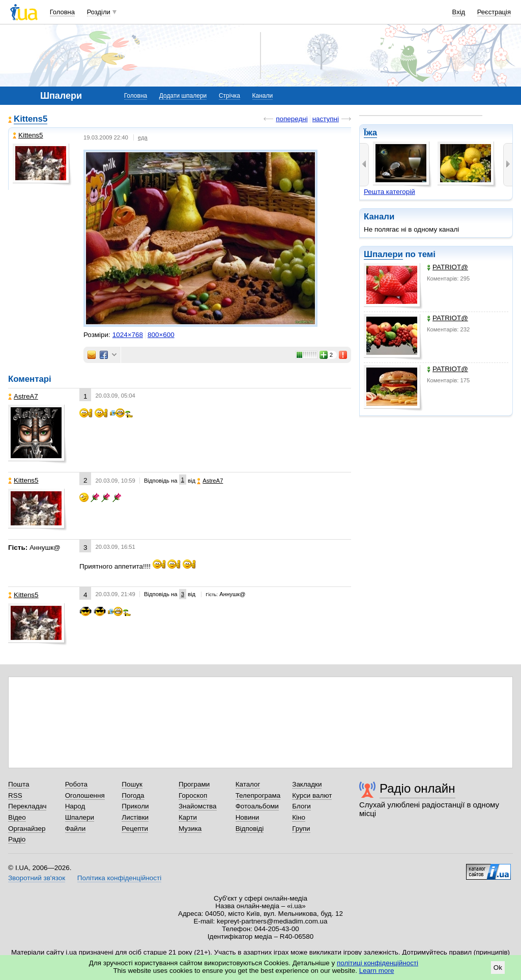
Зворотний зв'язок (37, 878)
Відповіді (250, 829)
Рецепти (135, 829)
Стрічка (229, 96)
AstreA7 (23, 396)
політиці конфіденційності (378, 963)
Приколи (135, 806)
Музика (190, 829)
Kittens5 (31, 119)
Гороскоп (193, 795)
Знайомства (198, 806)
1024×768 (128, 335)
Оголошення (85, 795)
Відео (17, 817)
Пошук (132, 784)
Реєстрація (494, 12)
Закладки (307, 784)
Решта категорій (389, 192)
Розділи (99, 12)
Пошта (19, 784)
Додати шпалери (183, 96)
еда (143, 137)
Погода (133, 795)
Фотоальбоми (257, 806)
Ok (498, 968)
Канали (263, 96)
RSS (15, 795)
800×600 (161, 335)
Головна (62, 12)
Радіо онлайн (417, 788)
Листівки (135, 817)
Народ (75, 806)
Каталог (248, 784)
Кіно (299, 817)
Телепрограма (258, 795)
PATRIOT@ (447, 267)
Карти (188, 817)
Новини (248, 817)
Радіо (17, 839)
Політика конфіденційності (119, 878)
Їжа (370, 133)
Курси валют (312, 795)
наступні (326, 119)
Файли (76, 829)
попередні (292, 119)
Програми (194, 784)
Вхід (459, 12)
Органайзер (27, 829)
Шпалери (383, 254)
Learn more (377, 971)
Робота (76, 784)
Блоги (301, 806)
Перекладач (27, 806)
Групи (301, 829)
